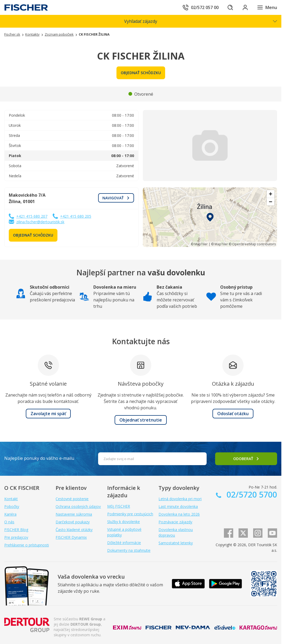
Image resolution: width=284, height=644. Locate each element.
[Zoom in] (271, 194)
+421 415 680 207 (32, 216)
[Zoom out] (271, 202)
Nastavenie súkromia (74, 514)
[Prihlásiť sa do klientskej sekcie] (245, 7)
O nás (9, 522)
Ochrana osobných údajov (78, 506)
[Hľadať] (230, 7)
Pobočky (12, 506)
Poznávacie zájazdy (175, 522)
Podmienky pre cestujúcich (130, 514)
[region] (210, 217)
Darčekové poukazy (73, 522)
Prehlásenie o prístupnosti (27, 545)
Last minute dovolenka (178, 506)
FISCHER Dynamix (71, 537)
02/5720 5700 (251, 494)
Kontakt (11, 499)
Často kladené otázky (74, 530)
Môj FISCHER (119, 506)
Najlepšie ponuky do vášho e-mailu (39, 458)
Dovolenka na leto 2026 (179, 514)
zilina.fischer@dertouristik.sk (40, 222)
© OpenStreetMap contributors (252, 244)
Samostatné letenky (176, 543)
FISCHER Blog (16, 530)
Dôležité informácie (124, 543)
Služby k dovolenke (124, 522)
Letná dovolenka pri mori (180, 499)
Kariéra (10, 514)
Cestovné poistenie (72, 499)
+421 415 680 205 (76, 216)
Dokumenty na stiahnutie (129, 550)
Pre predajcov (16, 537)
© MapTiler (199, 244)
